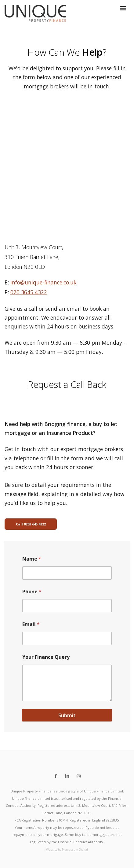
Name (32, 559)
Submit (67, 715)
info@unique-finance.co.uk (43, 282)
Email (31, 624)
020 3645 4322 (29, 292)
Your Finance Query (46, 657)
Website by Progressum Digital (67, 849)
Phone (32, 592)
